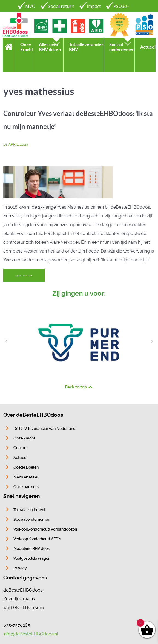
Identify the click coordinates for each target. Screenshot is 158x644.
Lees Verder (24, 275)
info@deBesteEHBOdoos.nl (31, 634)
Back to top (79, 387)
